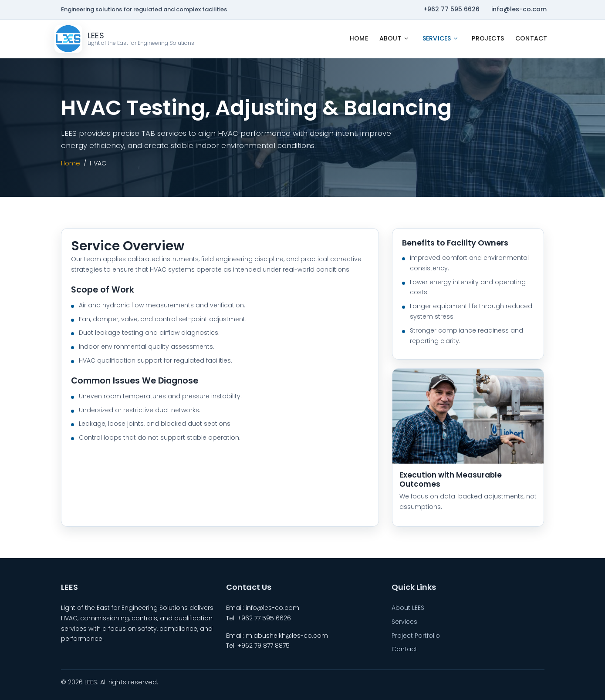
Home (359, 38)
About (390, 38)
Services (437, 38)
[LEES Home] (124, 39)
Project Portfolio (416, 636)
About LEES (408, 608)
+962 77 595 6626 (451, 9)
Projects (488, 38)
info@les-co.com (519, 9)
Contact (531, 38)
